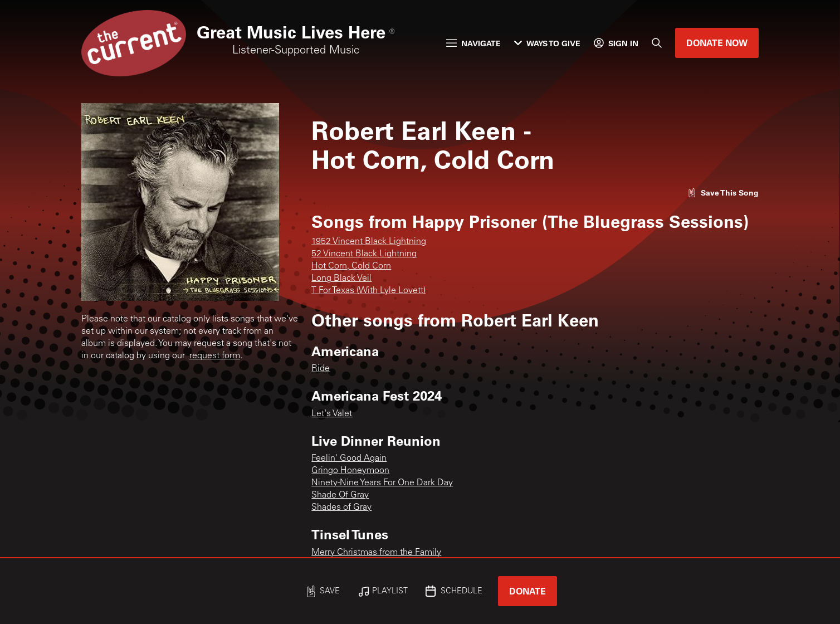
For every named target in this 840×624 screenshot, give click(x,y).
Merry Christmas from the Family (376, 553)
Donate (528, 591)
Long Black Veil (341, 279)
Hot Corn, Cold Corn (351, 266)
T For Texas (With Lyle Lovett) (368, 291)
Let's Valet (332, 414)
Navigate (473, 43)
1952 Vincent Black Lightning (369, 242)
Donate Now (717, 43)
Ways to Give (547, 43)
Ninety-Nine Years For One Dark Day (382, 483)
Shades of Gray (341, 508)
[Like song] (723, 192)
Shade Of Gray (340, 495)
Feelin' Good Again (349, 459)
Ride (321, 369)
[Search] (657, 43)
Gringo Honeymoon (350, 471)
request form (215, 356)
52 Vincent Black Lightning (364, 254)
